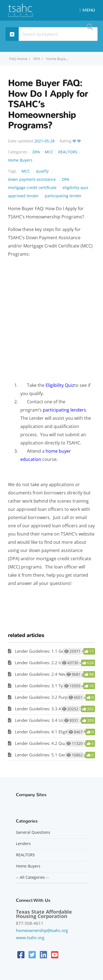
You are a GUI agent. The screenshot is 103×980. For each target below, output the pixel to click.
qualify (43, 171)
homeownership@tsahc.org (42, 930)
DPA (37, 59)
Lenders (23, 844)
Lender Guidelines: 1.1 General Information (56, 651)
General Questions (33, 832)
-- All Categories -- (32, 877)
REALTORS (68, 152)
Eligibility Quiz (60, 385)
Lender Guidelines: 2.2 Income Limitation (54, 663)
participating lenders (64, 410)
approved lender (24, 196)
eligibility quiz (76, 188)
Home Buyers (20, 160)
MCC (49, 152)
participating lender (63, 196)
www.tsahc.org (30, 937)
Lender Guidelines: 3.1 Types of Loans (51, 686)
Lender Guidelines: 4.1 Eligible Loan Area (53, 732)
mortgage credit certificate (33, 188)
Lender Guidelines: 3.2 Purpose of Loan (52, 697)
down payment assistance (32, 179)
